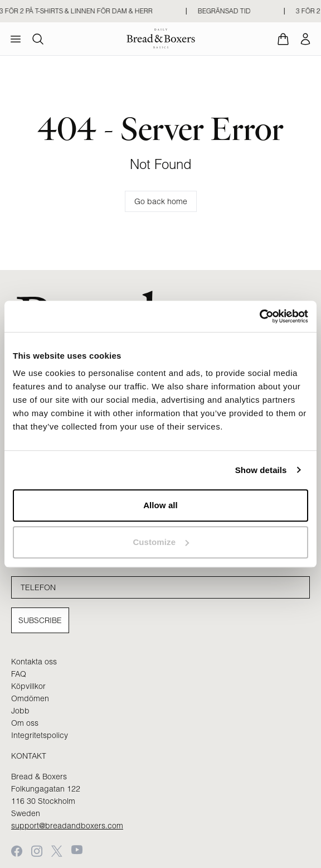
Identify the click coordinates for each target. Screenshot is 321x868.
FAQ (19, 674)
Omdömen (30, 698)
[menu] (16, 39)
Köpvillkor (28, 686)
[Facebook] (17, 851)
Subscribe (40, 620)
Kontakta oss (34, 662)
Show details (261, 470)
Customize (161, 542)
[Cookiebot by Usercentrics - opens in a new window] (259, 316)
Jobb (20, 711)
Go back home (161, 201)
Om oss (25, 723)
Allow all (160, 505)
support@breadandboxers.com (67, 826)
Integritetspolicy (40, 735)
